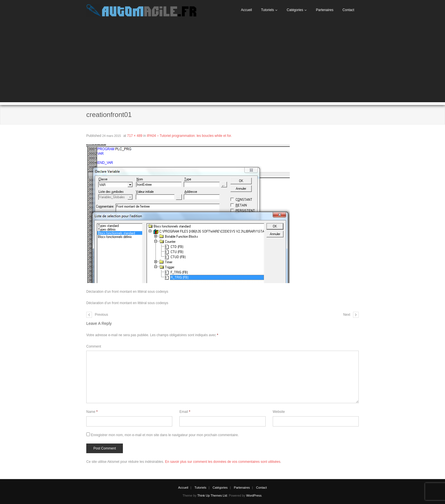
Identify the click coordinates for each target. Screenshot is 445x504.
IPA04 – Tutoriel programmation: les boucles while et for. (189, 136)
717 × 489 (135, 136)
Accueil (246, 10)
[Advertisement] (222, 62)
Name (92, 412)
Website (279, 412)
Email (185, 412)
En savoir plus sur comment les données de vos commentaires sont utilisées (222, 462)
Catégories (295, 10)
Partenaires (325, 10)
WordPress (254, 495)
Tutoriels (268, 10)
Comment (94, 346)
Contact (348, 10)
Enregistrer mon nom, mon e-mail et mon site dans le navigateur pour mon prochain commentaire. (165, 435)
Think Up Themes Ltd (212, 495)
